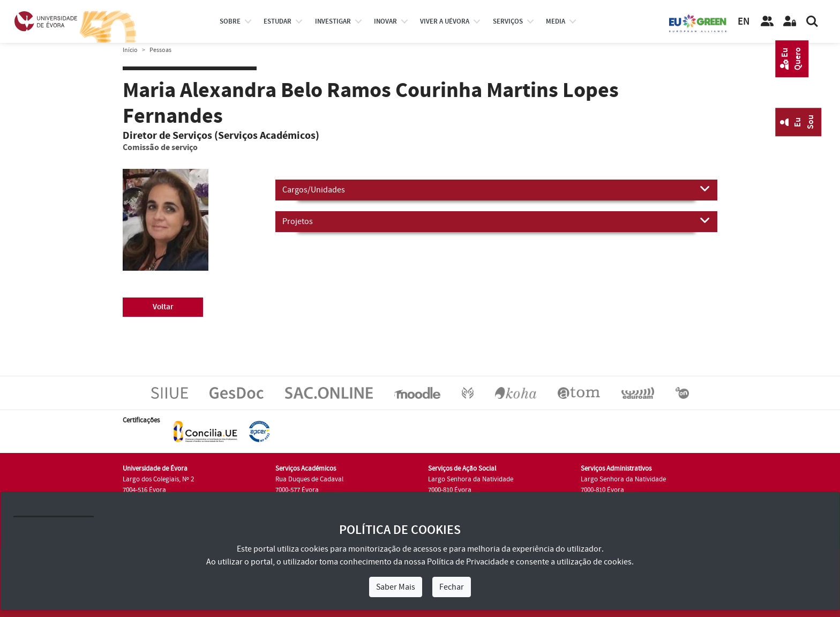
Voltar (163, 307)
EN (744, 22)
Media (556, 21)
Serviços (508, 21)
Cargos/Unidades (496, 189)
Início (130, 50)
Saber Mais (396, 587)
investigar (333, 21)
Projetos (496, 221)
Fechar (452, 587)
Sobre (230, 21)
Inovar (385, 21)
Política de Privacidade (468, 562)
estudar (277, 21)
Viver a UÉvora (445, 21)
